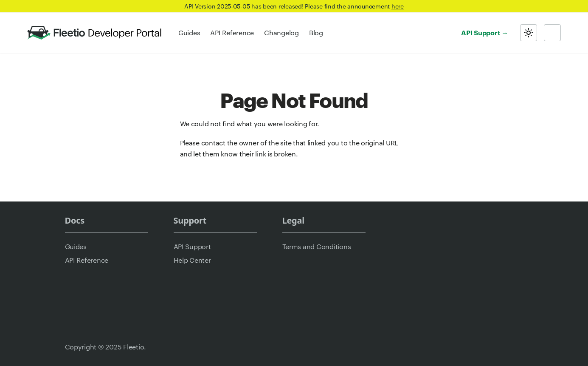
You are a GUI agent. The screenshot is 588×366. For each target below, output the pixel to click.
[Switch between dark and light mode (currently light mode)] (529, 33)
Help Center (192, 260)
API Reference (232, 33)
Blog (316, 33)
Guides (189, 33)
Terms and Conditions (317, 246)
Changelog (281, 33)
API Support (480, 32)
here (398, 6)
